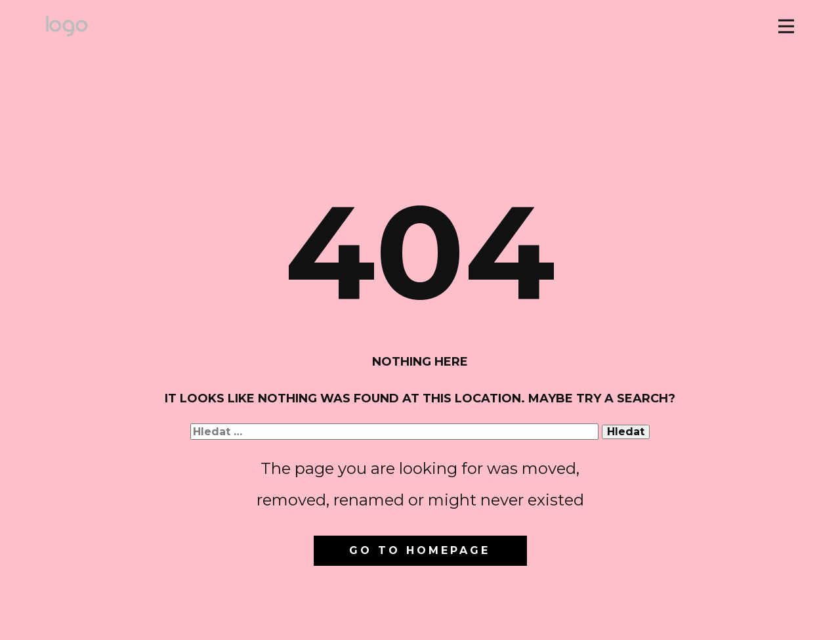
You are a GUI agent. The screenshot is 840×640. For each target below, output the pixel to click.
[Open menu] (786, 26)
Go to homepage (420, 550)
